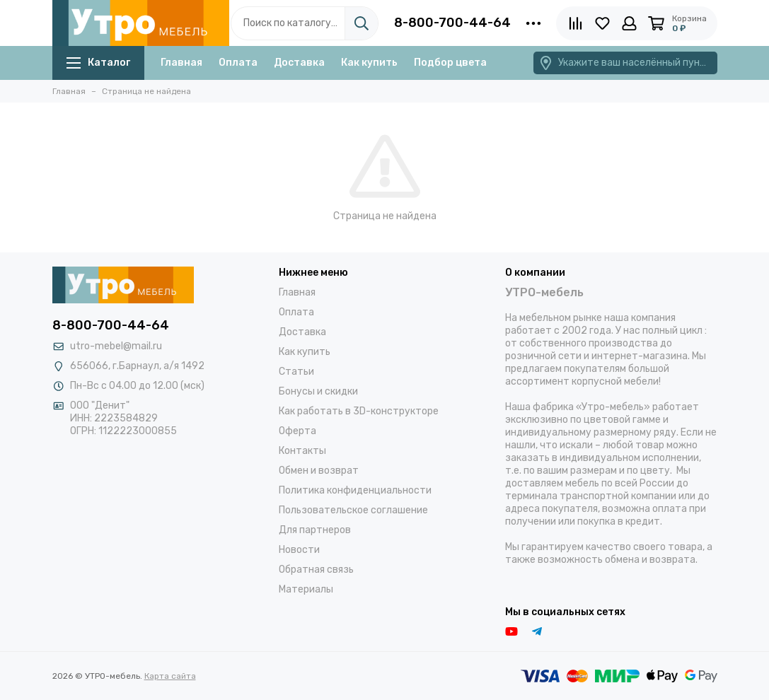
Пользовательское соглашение (353, 510)
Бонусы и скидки (318, 391)
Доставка (299, 63)
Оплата (238, 63)
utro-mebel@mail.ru (116, 346)
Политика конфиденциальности (355, 490)
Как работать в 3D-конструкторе (359, 411)
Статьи (296, 372)
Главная (181, 63)
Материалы (306, 589)
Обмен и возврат (319, 471)
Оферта (297, 431)
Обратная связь (316, 570)
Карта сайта (170, 676)
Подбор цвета (450, 63)
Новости (299, 550)
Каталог (98, 63)
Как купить (369, 63)
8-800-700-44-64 (452, 23)
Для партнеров (315, 530)
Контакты (302, 451)
